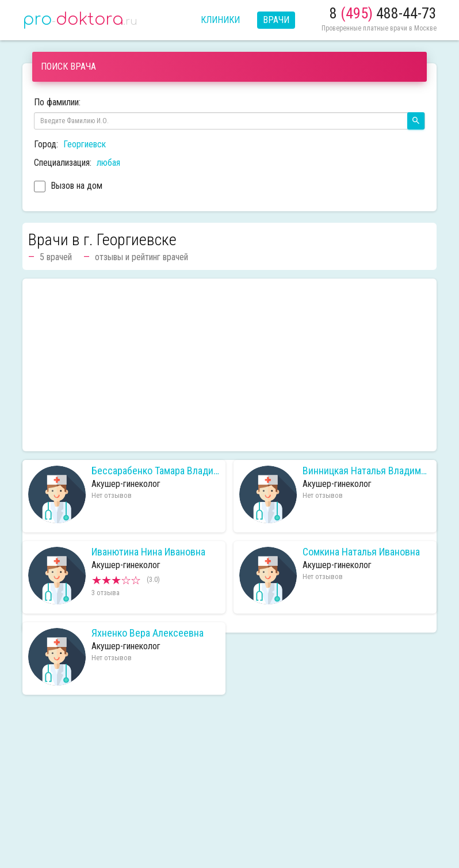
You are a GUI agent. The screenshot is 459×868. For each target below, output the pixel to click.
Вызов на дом (68, 187)
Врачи (276, 20)
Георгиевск (85, 144)
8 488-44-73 (383, 13)
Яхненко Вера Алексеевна (148, 633)
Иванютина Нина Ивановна (148, 552)
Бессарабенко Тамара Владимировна (156, 471)
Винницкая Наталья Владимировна (367, 471)
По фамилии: (57, 102)
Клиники (220, 20)
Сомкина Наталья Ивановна (361, 552)
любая (108, 163)
